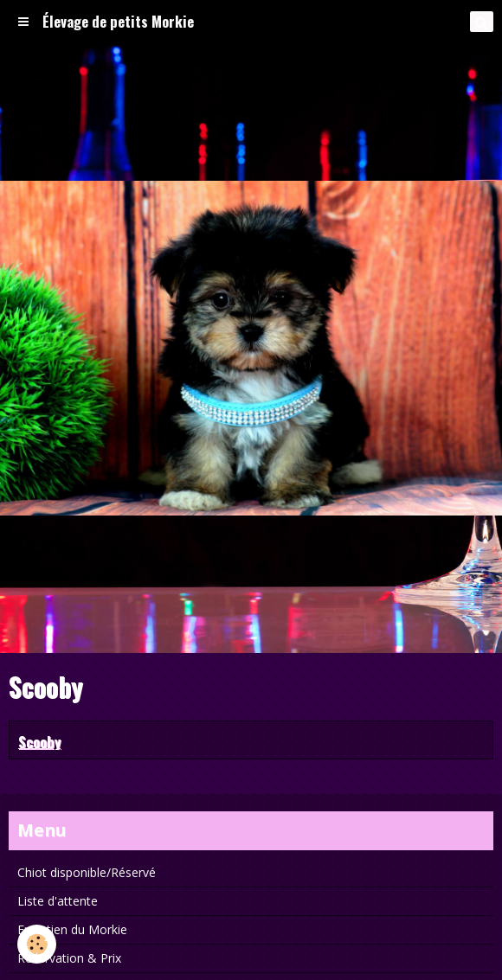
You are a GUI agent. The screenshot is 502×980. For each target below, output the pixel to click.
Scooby (39, 741)
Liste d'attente (58, 901)
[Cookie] (37, 944)
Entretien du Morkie (72, 929)
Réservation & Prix (69, 958)
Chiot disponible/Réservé (87, 872)
